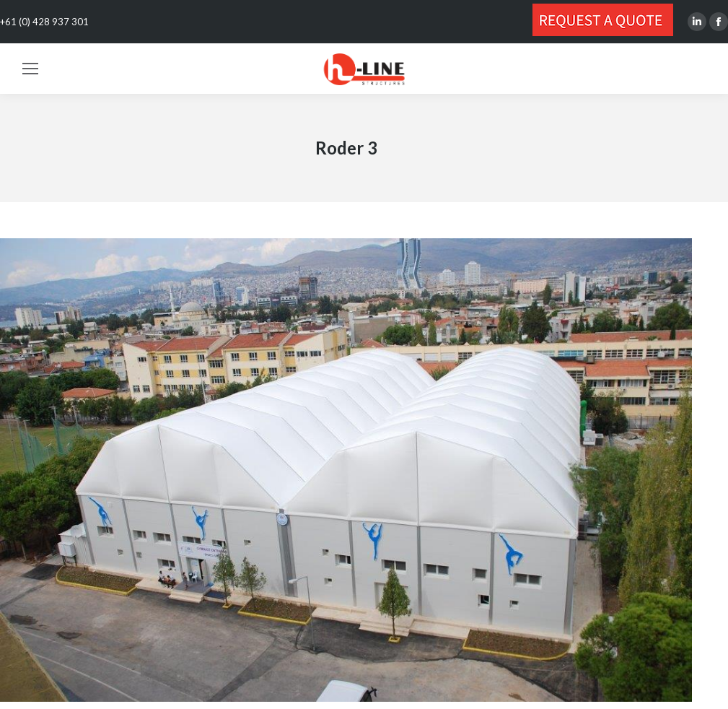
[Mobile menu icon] (30, 69)
